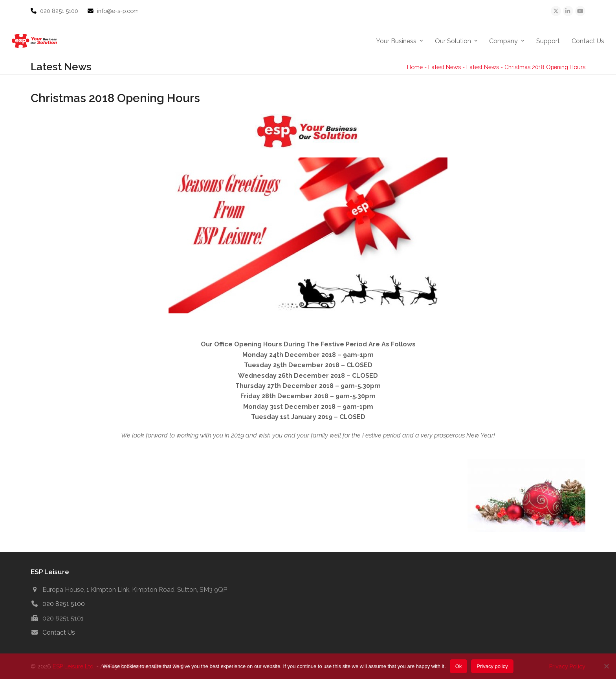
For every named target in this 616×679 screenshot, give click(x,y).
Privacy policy (492, 666)
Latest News (445, 67)
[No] (606, 666)
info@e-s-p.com (118, 11)
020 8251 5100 (60, 11)
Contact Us (59, 632)
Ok (459, 666)
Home (415, 67)
